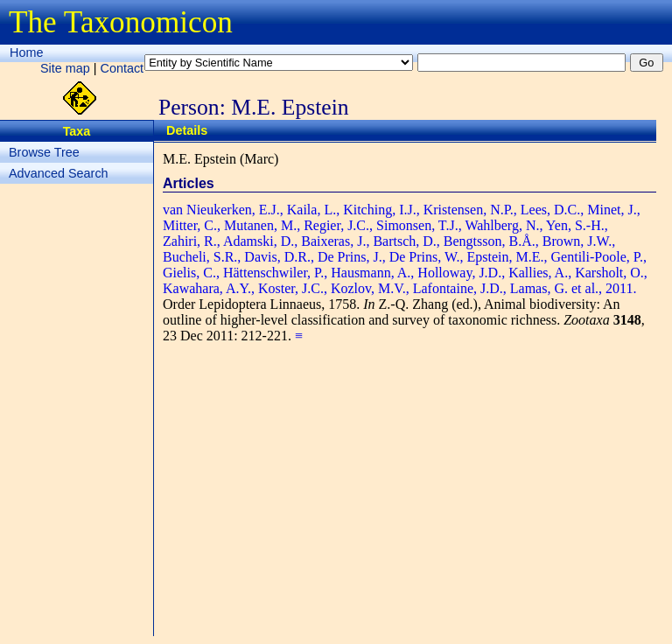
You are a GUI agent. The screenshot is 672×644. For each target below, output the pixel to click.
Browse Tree (44, 152)
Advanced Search (59, 173)
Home (26, 52)
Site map (65, 68)
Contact (122, 68)
